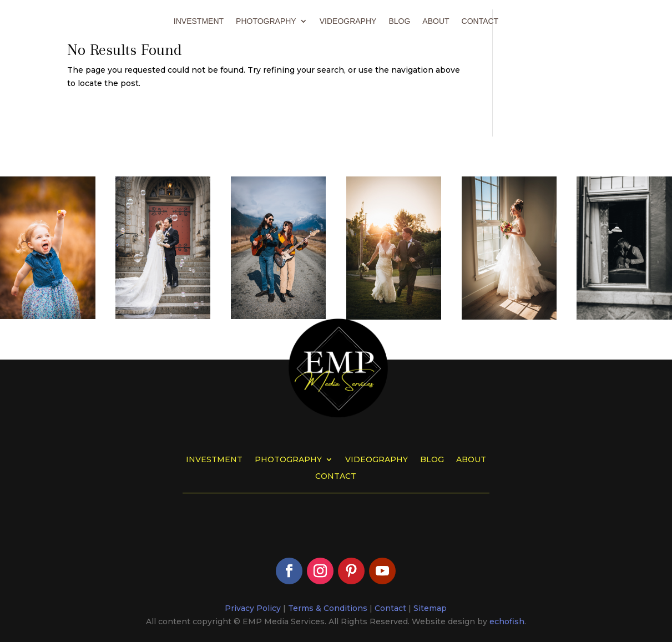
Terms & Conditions (328, 608)
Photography (266, 21)
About (436, 21)
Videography (348, 21)
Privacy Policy (253, 608)
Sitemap (430, 608)
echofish (507, 621)
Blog (399, 21)
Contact (480, 21)
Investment (199, 21)
